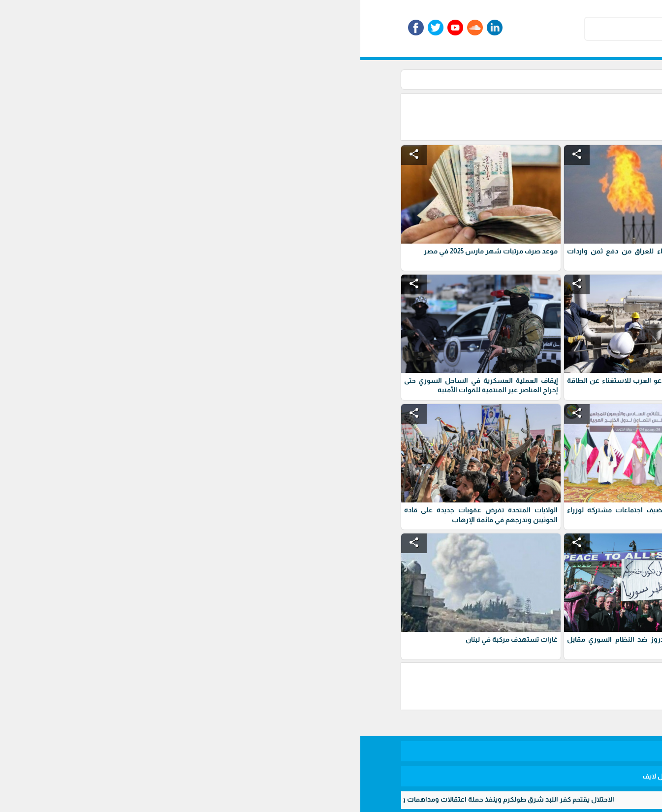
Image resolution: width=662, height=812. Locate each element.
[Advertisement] (341, 116)
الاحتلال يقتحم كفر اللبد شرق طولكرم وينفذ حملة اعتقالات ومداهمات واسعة (132, 799)
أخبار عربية (439, 79)
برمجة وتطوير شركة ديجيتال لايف (331, 776)
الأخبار (472, 79)
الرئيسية (502, 79)
